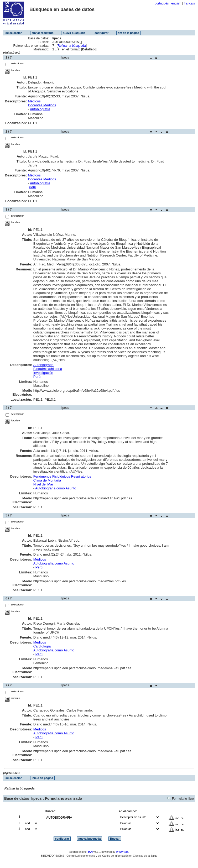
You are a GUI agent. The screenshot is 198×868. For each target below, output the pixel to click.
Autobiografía (40, 109)
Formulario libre (183, 799)
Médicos (34, 101)
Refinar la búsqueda (72, 46)
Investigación (43, 373)
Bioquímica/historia (48, 369)
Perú (32, 187)
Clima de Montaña (47, 480)
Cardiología (42, 646)
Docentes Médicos (42, 105)
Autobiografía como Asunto (56, 488)
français (189, 3)
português (162, 3)
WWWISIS (122, 852)
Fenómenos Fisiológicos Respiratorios (62, 476)
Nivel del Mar (43, 484)
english (176, 3)
